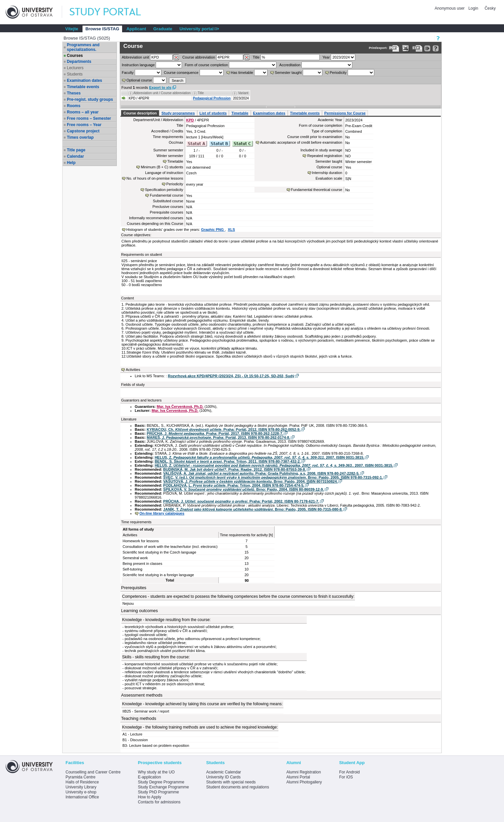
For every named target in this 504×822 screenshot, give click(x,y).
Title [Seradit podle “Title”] (201, 93)
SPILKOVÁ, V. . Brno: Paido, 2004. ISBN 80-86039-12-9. (244, 489)
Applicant (136, 29)
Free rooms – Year (84, 125)
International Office (82, 797)
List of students (213, 113)
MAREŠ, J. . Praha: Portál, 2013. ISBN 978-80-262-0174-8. (218, 437)
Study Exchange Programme (163, 787)
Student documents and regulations (238, 787)
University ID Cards (223, 777)
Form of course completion (206, 65)
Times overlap (80, 137)
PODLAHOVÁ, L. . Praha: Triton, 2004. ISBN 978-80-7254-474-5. (234, 485)
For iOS (346, 777)
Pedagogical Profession (212, 98)
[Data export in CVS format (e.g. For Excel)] (417, 48)
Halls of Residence (82, 782)
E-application (149, 777)
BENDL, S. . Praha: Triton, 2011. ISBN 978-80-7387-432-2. (228, 461)
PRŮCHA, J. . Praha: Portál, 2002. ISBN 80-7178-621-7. (241, 501)
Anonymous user (450, 8)
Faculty (128, 73)
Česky (490, 8)
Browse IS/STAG (102, 29)
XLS (231, 230)
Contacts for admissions (159, 802)
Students (75, 74)
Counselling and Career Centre (93, 772)
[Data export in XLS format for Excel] (406, 48)
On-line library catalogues (162, 513)
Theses (74, 93)
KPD (190, 120)
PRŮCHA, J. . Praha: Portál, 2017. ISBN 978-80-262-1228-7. (215, 433)
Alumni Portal (298, 777)
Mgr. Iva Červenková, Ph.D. (180, 407)
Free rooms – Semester (89, 118)
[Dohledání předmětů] (247, 58)
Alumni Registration (304, 772)
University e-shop (81, 792)
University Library (81, 787)
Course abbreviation (199, 57)
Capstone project (83, 131)
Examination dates (84, 81)
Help (71, 163)
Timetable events (83, 87)
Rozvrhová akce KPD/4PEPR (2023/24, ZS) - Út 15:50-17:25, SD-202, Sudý (231, 376)
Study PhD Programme (158, 792)
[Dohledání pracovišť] (176, 58)
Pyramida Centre (81, 777)
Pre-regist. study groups (90, 99)
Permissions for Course (345, 113)
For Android (349, 772)
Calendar (75, 156)
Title (256, 57)
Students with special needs (231, 782)
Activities (133, 370)
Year (326, 57)
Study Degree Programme (161, 782)
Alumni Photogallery (304, 782)
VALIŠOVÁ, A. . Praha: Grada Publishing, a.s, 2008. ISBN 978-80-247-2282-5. (261, 473)
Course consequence (181, 73)
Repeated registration (325, 156)
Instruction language (138, 65)
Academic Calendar (224, 772)
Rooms (74, 106)
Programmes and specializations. (83, 47)
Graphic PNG (213, 230)
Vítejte (72, 29)
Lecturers (75, 68)
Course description (140, 113)
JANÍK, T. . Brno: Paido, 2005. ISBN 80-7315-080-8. (253, 509)
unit (135, 57)
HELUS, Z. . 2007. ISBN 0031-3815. (259, 457)
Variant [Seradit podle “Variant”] (243, 93)
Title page (76, 150)
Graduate (163, 29)
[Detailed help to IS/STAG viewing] (436, 48)
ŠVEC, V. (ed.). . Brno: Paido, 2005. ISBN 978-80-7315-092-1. (273, 477)
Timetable (240, 113)
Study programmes (178, 113)
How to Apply (149, 797)
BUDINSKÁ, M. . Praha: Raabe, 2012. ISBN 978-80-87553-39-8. (235, 469)
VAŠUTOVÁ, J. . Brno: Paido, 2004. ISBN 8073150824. (251, 481)
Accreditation (290, 65)
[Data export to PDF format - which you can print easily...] (394, 48)
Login (473, 8)
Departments (79, 62)
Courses (75, 56)
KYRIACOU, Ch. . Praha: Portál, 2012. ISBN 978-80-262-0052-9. (224, 429)
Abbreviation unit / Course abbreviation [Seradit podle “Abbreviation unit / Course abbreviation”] (162, 93)
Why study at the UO (156, 772)
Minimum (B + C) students (162, 167)
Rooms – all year (83, 112)
